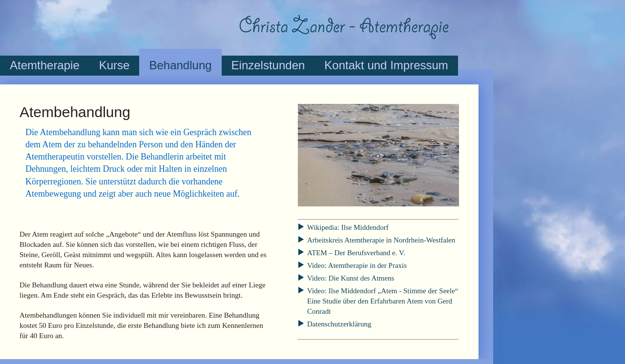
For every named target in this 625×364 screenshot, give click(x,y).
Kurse (115, 65)
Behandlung (180, 65)
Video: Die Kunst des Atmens (351, 278)
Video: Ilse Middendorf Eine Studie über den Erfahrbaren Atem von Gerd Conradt (383, 301)
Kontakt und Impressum (386, 65)
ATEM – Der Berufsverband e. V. (356, 253)
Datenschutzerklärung (339, 324)
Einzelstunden (268, 65)
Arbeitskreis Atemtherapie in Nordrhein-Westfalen (381, 240)
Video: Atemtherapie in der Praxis (357, 265)
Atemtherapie (45, 65)
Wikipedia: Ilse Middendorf (348, 227)
